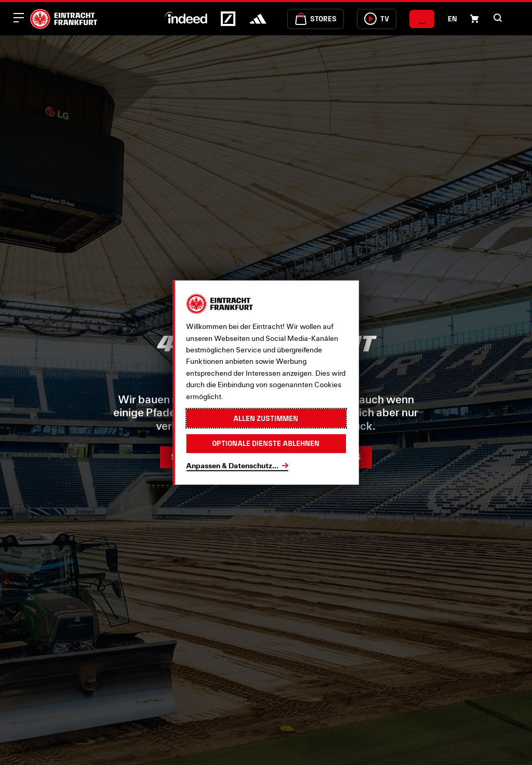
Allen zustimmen (266, 418)
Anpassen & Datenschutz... (232, 465)
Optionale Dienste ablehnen (266, 443)
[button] (498, 18)
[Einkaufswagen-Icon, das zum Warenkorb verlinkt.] (474, 19)
